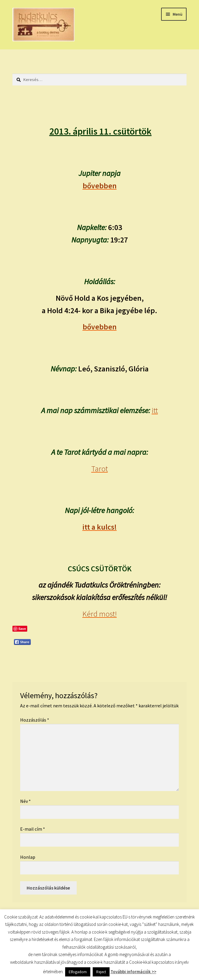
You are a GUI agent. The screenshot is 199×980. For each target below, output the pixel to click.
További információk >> (133, 972)
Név (25, 801)
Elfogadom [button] (78, 972)
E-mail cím (33, 829)
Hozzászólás (35, 720)
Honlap (28, 857)
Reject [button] (101, 972)
